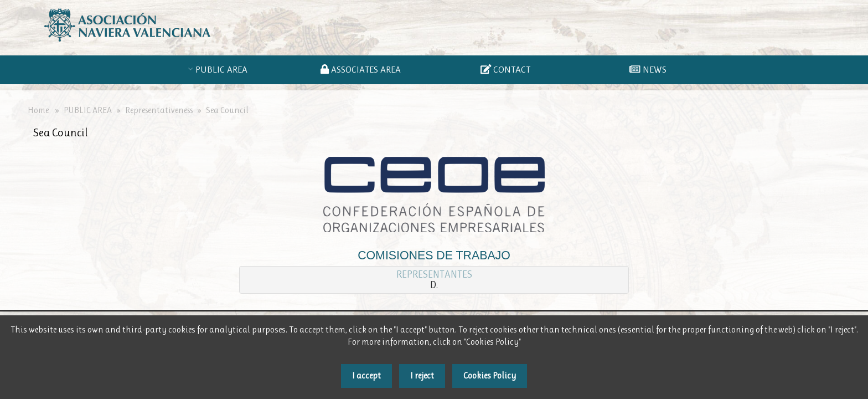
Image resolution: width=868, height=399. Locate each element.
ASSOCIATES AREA (363, 69)
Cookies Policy (490, 375)
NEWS (648, 69)
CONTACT (505, 69)
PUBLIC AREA (224, 69)
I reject (422, 375)
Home (38, 110)
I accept (366, 375)
